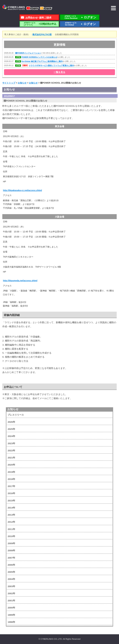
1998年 (11, 622)
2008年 (11, 550)
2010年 (11, 536)
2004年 (11, 579)
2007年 (11, 558)
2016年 (11, 493)
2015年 (11, 501)
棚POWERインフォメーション (28, 53)
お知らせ (13, 409)
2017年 (11, 486)
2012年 (11, 522)
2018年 (11, 479)
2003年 (11, 586)
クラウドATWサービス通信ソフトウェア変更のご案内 (51, 66)
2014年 (11, 508)
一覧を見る (59, 72)
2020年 (11, 465)
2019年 (11, 472)
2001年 (11, 601)
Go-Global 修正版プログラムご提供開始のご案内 (42, 61)
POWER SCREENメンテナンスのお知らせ (39, 57)
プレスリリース (16, 415)
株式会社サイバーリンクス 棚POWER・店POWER (27, 7)
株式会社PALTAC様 (42, 34)
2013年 (11, 515)
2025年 (11, 429)
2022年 (11, 450)
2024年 (11, 436)
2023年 (11, 443)
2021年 (11, 458)
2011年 (11, 529)
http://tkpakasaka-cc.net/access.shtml (22, 190)
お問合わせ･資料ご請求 (38, 18)
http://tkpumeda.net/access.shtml (20, 281)
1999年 (11, 615)
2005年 (11, 572)
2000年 (11, 608)
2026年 (11, 422)
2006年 (11, 565)
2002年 (11, 593)
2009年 (11, 543)
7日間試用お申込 (39, 24)
